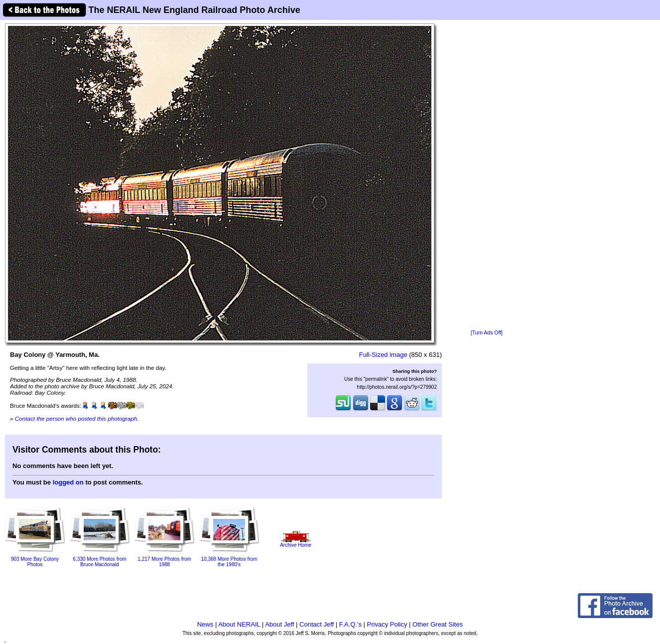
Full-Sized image (383, 355)
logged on (68, 482)
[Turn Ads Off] (487, 333)
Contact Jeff (317, 624)
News (205, 624)
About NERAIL (239, 624)
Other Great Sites (438, 624)
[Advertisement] (487, 175)
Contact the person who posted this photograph (76, 418)
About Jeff (279, 624)
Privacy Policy (387, 624)
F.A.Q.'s (350, 624)
